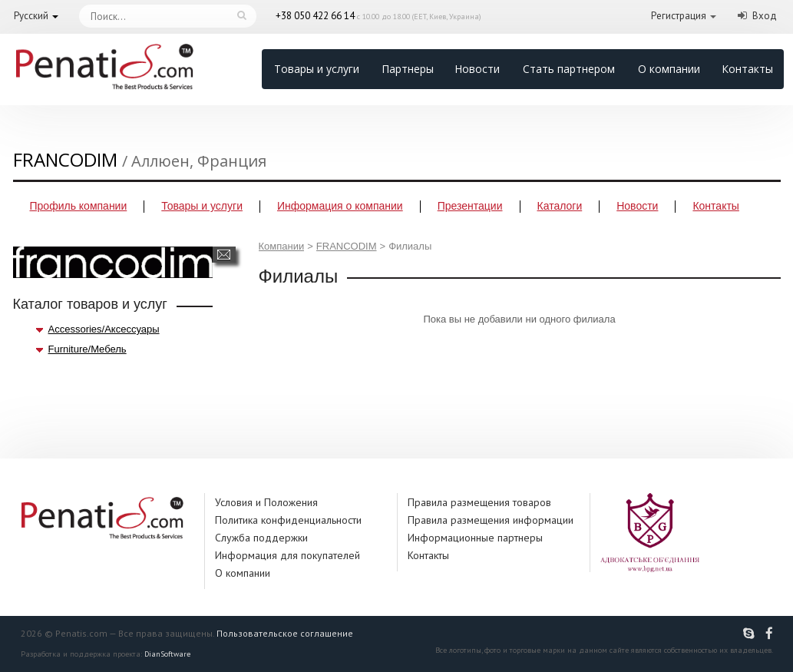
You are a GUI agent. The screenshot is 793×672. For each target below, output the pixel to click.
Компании (282, 246)
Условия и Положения (266, 502)
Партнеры (408, 69)
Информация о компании (340, 206)
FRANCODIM (347, 246)
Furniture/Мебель (88, 349)
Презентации (470, 206)
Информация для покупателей (287, 555)
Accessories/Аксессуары (104, 329)
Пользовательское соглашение (285, 633)
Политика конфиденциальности (288, 520)
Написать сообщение (224, 255)
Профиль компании (79, 206)
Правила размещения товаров (479, 502)
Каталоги (560, 206)
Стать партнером (569, 69)
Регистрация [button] (679, 16)
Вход (765, 16)
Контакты (747, 69)
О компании (669, 69)
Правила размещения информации (491, 520)
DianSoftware (167, 654)
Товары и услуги (317, 69)
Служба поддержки (261, 538)
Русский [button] (31, 16)
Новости (477, 69)
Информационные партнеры (475, 538)
